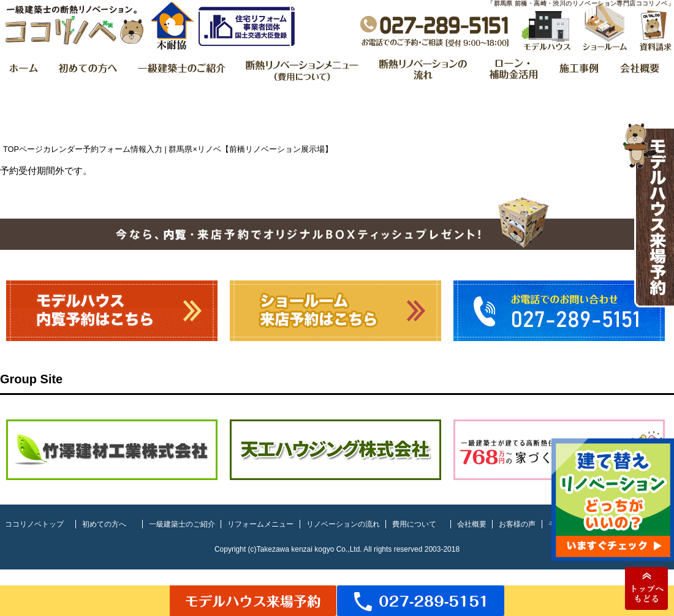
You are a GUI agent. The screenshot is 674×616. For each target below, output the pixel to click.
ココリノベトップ (34, 524)
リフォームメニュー (260, 524)
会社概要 (472, 524)
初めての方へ (104, 524)
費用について (414, 524)
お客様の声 (517, 524)
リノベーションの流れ (343, 524)
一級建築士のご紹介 (182, 524)
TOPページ (23, 149)
